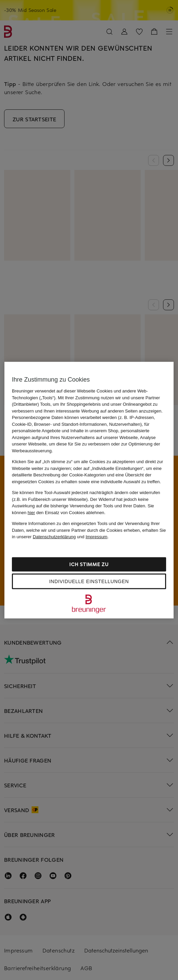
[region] (89, 490)
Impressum (96, 537)
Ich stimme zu (89, 564)
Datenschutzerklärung (54, 537)
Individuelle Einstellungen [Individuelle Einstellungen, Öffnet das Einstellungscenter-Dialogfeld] (89, 581)
